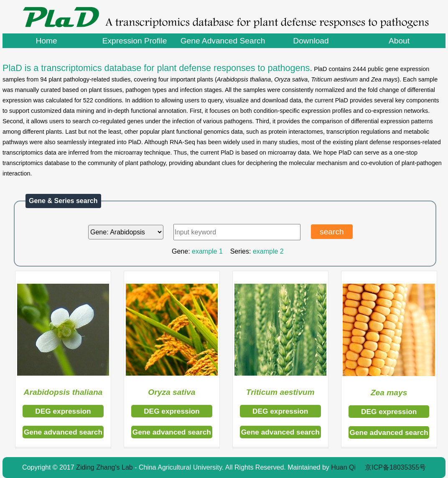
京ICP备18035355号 (395, 467)
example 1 (207, 251)
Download (311, 41)
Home (46, 41)
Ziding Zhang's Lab (104, 467)
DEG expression (63, 411)
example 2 (268, 251)
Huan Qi (343, 467)
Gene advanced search (63, 432)
